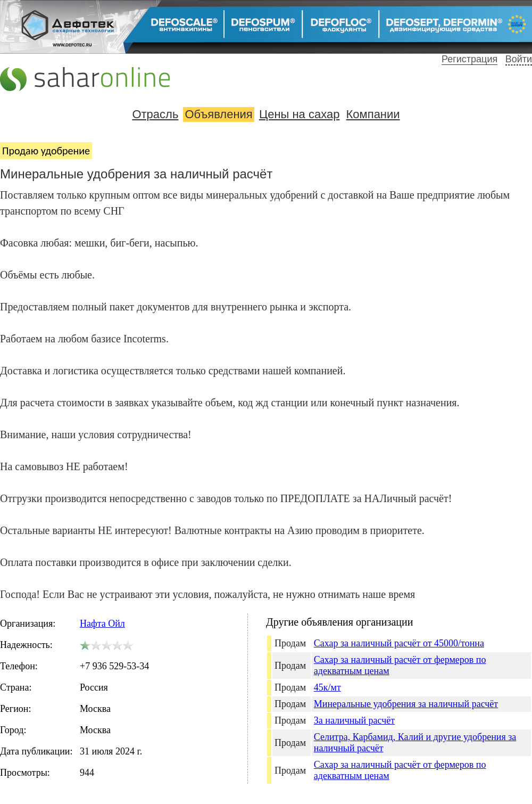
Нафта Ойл (102, 623)
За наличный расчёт (354, 720)
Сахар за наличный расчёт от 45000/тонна (399, 643)
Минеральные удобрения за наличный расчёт (406, 704)
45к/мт (327, 687)
